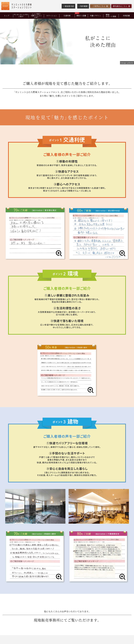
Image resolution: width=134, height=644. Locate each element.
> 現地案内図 (68, 6)
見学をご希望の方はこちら (37, 545)
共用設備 (113, 584)
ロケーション (52, 16)
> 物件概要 (83, 6)
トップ (7, 16)
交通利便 (67, 16)
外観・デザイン (95, 16)
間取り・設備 (81, 16)
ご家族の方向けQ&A (82, 591)
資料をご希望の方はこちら (96, 545)
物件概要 (59, 591)
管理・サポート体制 (111, 16)
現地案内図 (41, 591)
